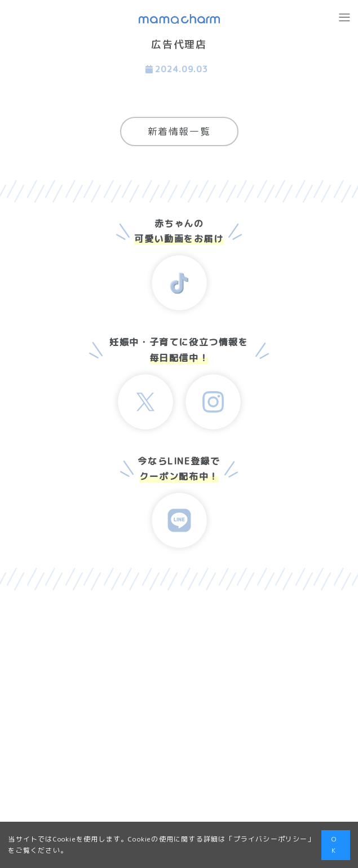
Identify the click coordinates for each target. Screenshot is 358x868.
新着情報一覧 (179, 131)
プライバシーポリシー (271, 839)
